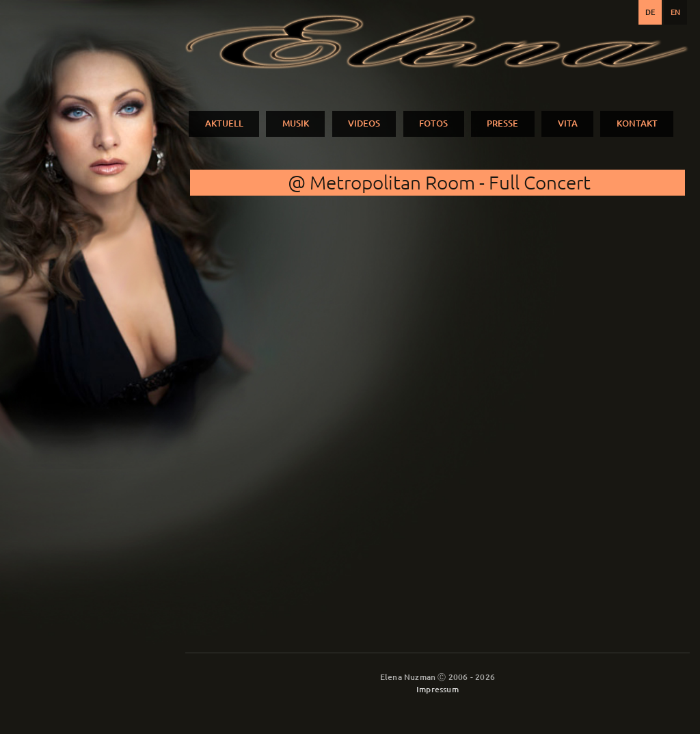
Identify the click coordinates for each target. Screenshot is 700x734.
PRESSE (502, 123)
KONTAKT (637, 123)
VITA (568, 123)
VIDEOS (364, 123)
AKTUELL (224, 123)
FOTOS (433, 123)
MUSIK (296, 123)
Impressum (437, 689)
